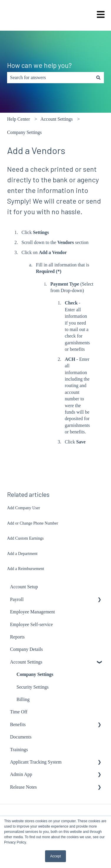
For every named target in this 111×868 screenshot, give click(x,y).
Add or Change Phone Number (33, 523)
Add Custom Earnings (25, 538)
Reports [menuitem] (17, 637)
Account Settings (57, 119)
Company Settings (24, 132)
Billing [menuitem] (23, 699)
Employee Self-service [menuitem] (31, 624)
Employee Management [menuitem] (32, 612)
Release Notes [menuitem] (23, 787)
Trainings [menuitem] (19, 750)
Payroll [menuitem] (17, 599)
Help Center (19, 119)
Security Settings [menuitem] (33, 687)
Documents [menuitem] (21, 737)
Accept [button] (55, 856)
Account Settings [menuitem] (26, 662)
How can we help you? (39, 65)
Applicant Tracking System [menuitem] (36, 762)
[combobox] (50, 78)
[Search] (98, 78)
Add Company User (24, 508)
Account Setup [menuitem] (24, 587)
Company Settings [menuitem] (35, 674)
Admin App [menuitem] (21, 774)
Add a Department (22, 554)
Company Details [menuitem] (26, 649)
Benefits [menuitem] (18, 724)
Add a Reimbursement (26, 569)
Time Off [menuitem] (19, 712)
